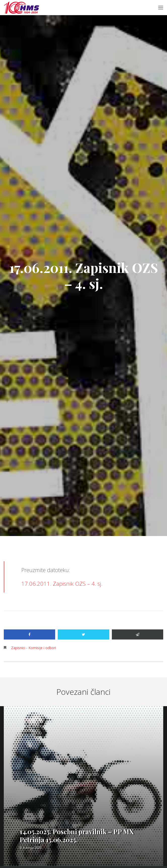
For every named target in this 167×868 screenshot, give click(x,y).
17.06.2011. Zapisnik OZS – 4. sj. (62, 583)
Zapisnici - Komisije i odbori (34, 648)
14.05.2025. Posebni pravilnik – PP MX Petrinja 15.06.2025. (77, 836)
